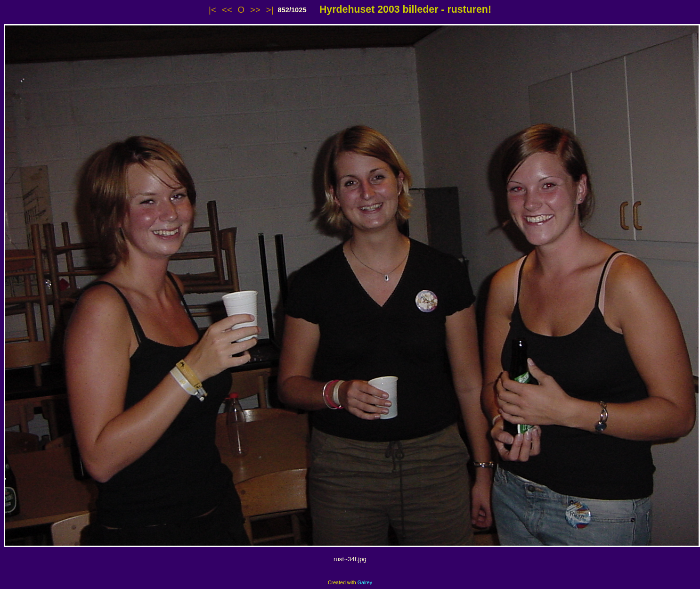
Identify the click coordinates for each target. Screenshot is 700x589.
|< (212, 10)
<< (227, 10)
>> (255, 10)
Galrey (365, 582)
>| (270, 10)
